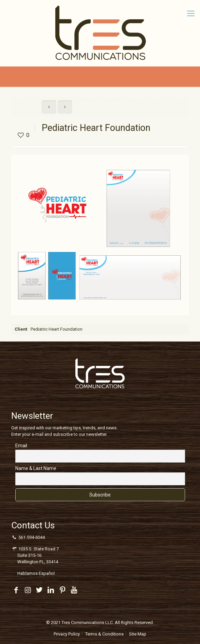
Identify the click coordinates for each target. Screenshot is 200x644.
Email (21, 446)
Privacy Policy (67, 634)
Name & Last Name (36, 468)
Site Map (138, 634)
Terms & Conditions (104, 634)
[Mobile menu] (191, 14)
